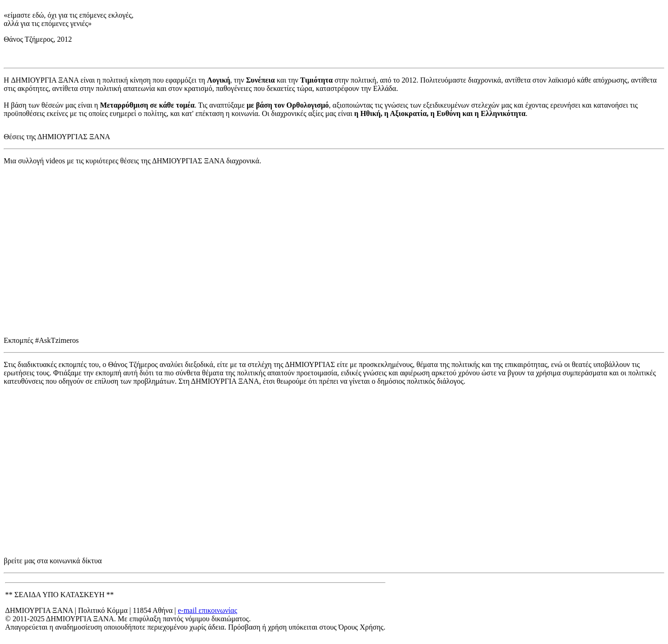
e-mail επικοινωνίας (207, 610)
